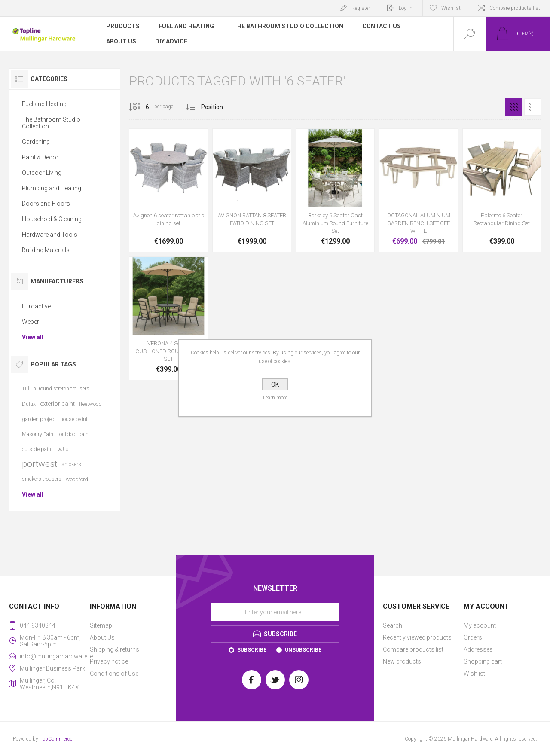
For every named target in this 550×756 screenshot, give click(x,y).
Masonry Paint (38, 434)
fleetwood (90, 404)
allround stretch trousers (61, 389)
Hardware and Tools (50, 235)
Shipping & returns (115, 649)
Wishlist (474, 674)
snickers (71, 464)
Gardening (36, 142)
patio (63, 449)
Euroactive (36, 306)
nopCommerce (56, 739)
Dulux (29, 404)
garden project (39, 419)
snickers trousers (42, 479)
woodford (77, 479)
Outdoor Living (42, 173)
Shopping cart (483, 661)
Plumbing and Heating (52, 188)
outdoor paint (75, 434)
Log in (406, 8)
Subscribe (252, 650)
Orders (473, 637)
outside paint (37, 449)
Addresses (478, 649)
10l (26, 389)
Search (393, 625)
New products (402, 661)
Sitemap (101, 625)
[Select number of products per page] (141, 107)
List (533, 107)
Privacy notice (109, 661)
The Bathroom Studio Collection (51, 123)
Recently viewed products (417, 637)
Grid (513, 107)
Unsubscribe (303, 650)
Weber (31, 322)
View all (33, 337)
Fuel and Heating (44, 104)
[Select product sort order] (218, 107)
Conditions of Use (114, 674)
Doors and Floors (46, 204)
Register (361, 8)
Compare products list (515, 8)
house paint (74, 419)
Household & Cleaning (52, 219)
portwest (40, 464)
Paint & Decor (40, 157)
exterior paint (57, 404)
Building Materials (46, 250)
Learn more (275, 398)
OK (275, 384)
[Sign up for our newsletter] (275, 612)
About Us (102, 637)
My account (480, 625)
